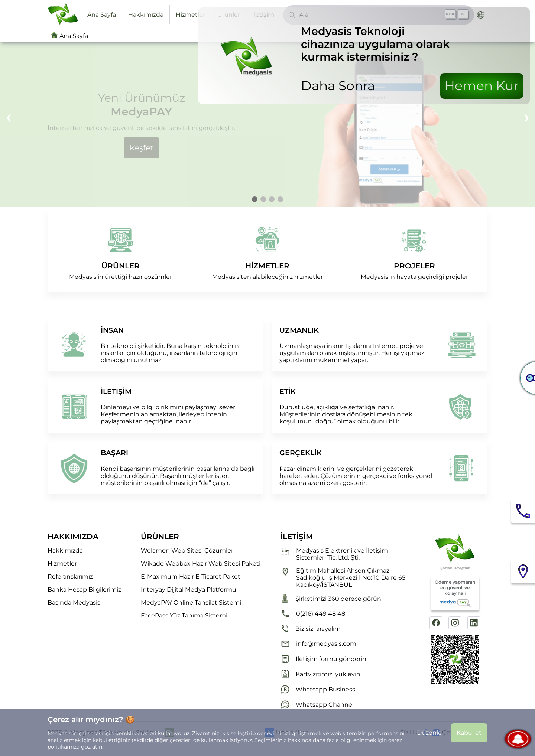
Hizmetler (190, 15)
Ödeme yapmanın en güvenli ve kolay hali (455, 593)
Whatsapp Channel (317, 705)
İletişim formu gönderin (323, 659)
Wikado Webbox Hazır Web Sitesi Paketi (201, 563)
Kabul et (469, 733)
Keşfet (141, 148)
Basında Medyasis (74, 602)
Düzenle (429, 733)
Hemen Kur (481, 86)
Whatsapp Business (318, 689)
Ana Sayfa (102, 15)
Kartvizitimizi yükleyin (320, 674)
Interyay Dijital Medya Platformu (189, 589)
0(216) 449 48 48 (313, 614)
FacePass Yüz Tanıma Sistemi (184, 615)
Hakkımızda (146, 15)
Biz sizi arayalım (311, 629)
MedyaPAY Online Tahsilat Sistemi (191, 602)
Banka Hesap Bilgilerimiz (84, 589)
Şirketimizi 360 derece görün (331, 599)
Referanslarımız (70, 576)
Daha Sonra (338, 86)
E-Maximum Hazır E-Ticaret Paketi (191, 576)
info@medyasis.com (318, 644)
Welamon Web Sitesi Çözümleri (188, 550)
